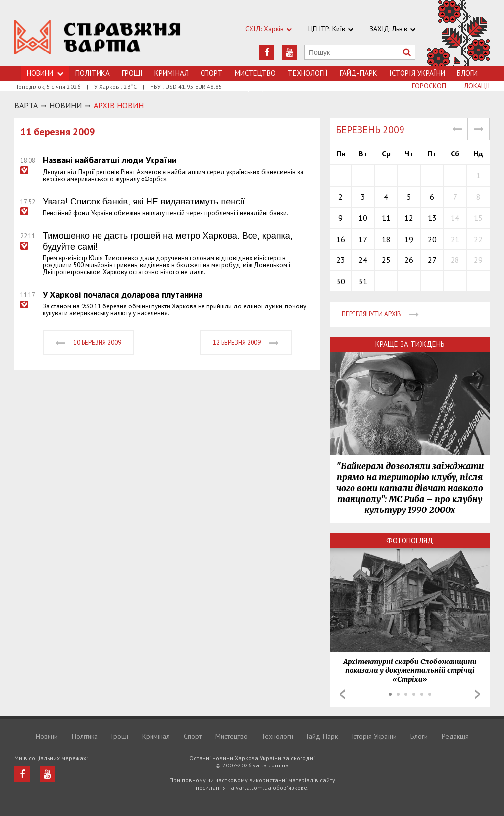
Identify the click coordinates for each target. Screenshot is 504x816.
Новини (47, 736)
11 (386, 218)
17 (363, 239)
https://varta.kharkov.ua (98, 38)
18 (386, 239)
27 (432, 260)
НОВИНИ (66, 105)
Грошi (132, 73)
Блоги (467, 73)
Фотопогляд (410, 540)
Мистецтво (255, 73)
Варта (26, 105)
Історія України (417, 73)
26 (409, 260)
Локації (477, 86)
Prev (342, 694)
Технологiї (308, 73)
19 (409, 239)
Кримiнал (172, 73)
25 (386, 260)
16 (341, 239)
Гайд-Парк (358, 73)
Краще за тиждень (410, 344)
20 (432, 239)
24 (363, 260)
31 (363, 281)
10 (363, 218)
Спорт (212, 73)
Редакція (455, 736)
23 (341, 260)
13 (432, 218)
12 (409, 218)
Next (477, 694)
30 (341, 281)
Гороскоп (429, 86)
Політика (93, 73)
